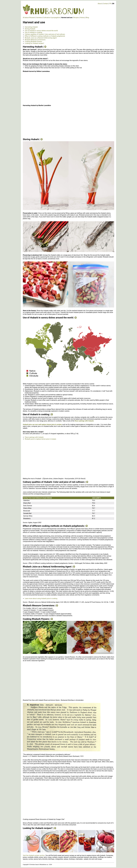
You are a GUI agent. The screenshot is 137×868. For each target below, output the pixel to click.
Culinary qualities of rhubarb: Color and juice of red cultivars (45, 34)
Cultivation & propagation (52, 18)
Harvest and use (67, 18)
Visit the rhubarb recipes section (34, 855)
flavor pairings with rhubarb (84, 421)
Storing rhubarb (30, 29)
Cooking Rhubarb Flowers (33, 42)
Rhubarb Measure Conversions (35, 40)
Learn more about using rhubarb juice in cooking (41, 598)
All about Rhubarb (29, 18)
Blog (87, 18)
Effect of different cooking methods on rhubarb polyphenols (45, 36)
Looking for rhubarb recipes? (34, 43)
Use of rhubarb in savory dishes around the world (41, 31)
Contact (106, 4)
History (82, 18)
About (100, 4)
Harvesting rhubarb (31, 27)
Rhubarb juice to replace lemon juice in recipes (40, 439)
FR (110, 4)
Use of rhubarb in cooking (33, 32)
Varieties (39, 18)
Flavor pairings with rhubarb (34, 437)
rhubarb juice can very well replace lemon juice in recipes (42, 424)
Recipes (76, 18)
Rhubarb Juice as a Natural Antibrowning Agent (41, 38)
